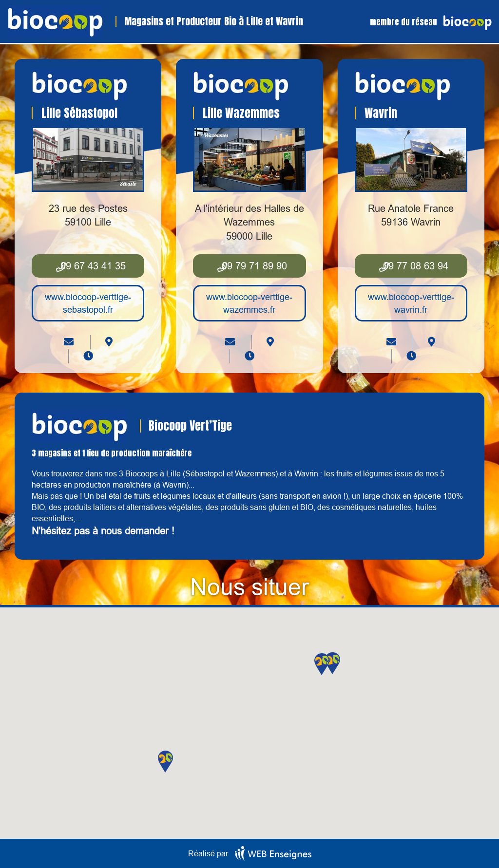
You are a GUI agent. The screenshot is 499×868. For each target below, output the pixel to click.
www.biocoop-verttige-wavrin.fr (411, 303)
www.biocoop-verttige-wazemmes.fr (249, 303)
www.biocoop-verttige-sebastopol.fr (88, 303)
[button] (333, 663)
